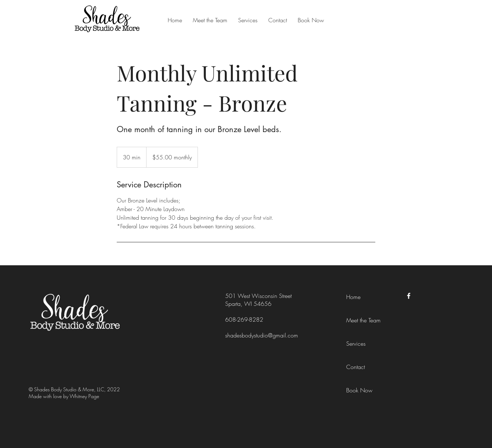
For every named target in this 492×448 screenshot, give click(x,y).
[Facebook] (409, 296)
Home (353, 297)
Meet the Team (363, 320)
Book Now (359, 390)
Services (356, 344)
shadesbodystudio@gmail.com (262, 335)
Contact (356, 367)
